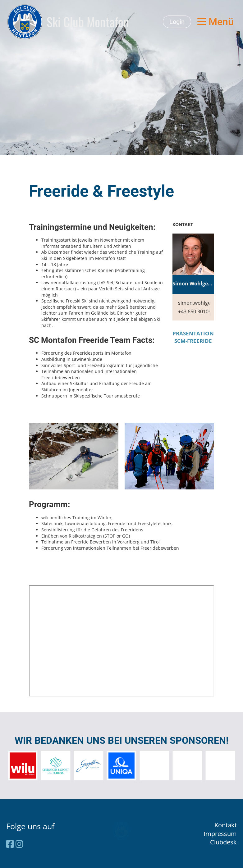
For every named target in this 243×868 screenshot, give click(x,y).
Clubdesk (223, 842)
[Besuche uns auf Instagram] (19, 844)
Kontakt (226, 825)
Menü (215, 22)
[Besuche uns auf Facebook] (10, 844)
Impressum (220, 834)
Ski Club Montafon (88, 22)
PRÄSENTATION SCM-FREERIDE (193, 337)
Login (177, 22)
